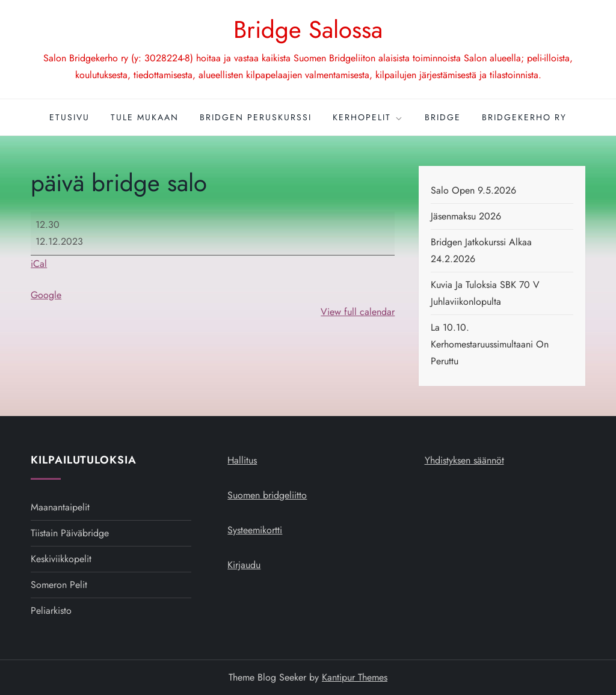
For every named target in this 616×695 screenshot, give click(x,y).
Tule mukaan (145, 117)
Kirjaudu (244, 565)
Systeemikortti (255, 530)
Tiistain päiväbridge (70, 533)
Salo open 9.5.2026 (473, 190)
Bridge (443, 117)
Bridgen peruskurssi (256, 117)
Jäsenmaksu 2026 (466, 216)
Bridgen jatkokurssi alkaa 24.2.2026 (481, 250)
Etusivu (69, 117)
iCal (39, 264)
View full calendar (358, 312)
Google (46, 295)
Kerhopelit (368, 117)
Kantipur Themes (355, 677)
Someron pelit (59, 585)
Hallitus (242, 460)
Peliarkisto (51, 611)
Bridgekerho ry (524, 117)
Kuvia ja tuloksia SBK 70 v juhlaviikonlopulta (485, 293)
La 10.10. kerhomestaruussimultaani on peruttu (490, 344)
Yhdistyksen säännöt (464, 460)
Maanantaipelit (60, 507)
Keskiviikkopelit (61, 559)
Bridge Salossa (308, 29)
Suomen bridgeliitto (267, 495)
